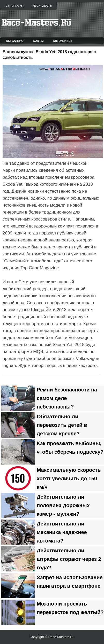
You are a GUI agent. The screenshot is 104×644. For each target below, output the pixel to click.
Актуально (15, 41)
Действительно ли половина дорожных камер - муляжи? (63, 505)
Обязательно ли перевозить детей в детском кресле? (62, 425)
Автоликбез (62, 41)
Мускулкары (42, 6)
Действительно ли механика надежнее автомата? (62, 532)
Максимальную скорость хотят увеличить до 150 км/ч (69, 478)
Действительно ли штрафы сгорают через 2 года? (69, 559)
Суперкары (14, 6)
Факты (38, 41)
